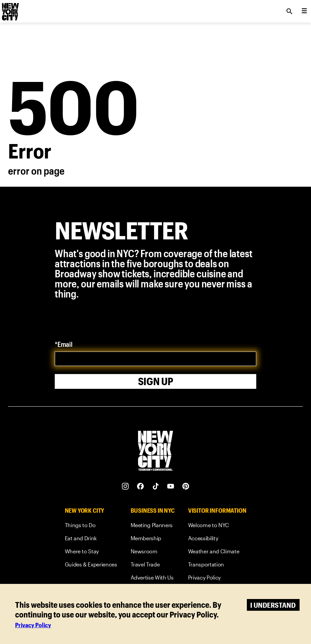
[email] (155, 359)
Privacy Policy (33, 625)
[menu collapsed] (304, 11)
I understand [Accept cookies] (273, 605)
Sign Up (156, 381)
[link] (91, 526)
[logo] (10, 9)
